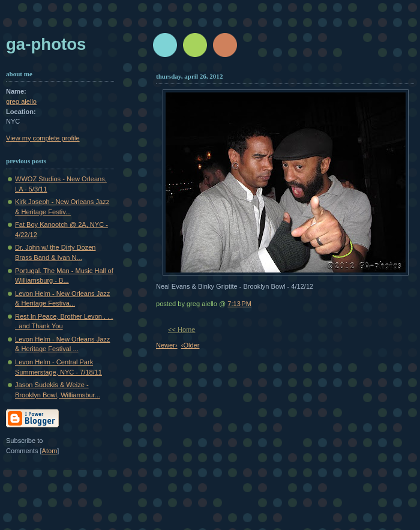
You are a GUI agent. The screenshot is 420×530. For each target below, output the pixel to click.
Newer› (167, 345)
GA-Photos (46, 44)
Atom (50, 451)
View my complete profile (43, 138)
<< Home (181, 330)
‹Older (190, 345)
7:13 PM (239, 304)
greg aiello (21, 101)
